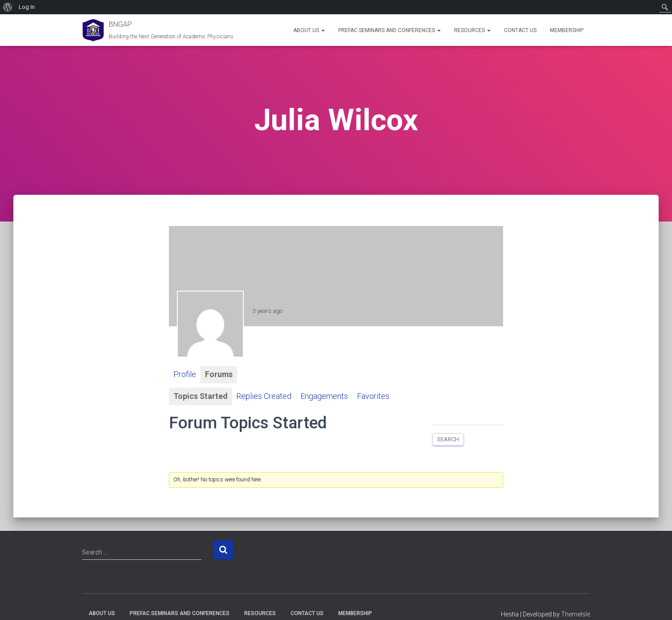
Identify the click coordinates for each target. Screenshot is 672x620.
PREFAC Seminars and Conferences (389, 30)
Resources (472, 30)
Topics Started (201, 396)
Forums (219, 375)
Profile (185, 375)
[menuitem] (8, 7)
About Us (309, 30)
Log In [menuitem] (27, 7)
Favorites (374, 396)
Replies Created (265, 396)
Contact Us (520, 30)
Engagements (325, 396)
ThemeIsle (576, 614)
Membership (567, 30)
